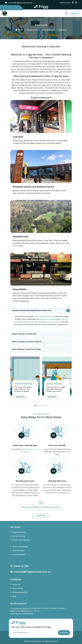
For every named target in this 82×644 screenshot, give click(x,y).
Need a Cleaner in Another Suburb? (27, 342)
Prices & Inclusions (20, 592)
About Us (16, 584)
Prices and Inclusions (53, 322)
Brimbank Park (20, 237)
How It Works (18, 588)
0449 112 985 (21, 566)
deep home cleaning (48, 319)
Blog (14, 596)
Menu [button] (5, 14)
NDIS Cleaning (18, 551)
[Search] (66, 14)
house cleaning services (43, 317)
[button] (35, 406)
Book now (76, 14)
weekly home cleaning (32, 322)
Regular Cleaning (19, 532)
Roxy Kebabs (19, 289)
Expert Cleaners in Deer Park (24, 334)
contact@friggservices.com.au (20, 3)
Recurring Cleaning (20, 547)
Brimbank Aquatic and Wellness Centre (33, 187)
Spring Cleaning (19, 536)
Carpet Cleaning (19, 555)
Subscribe (64, 633)
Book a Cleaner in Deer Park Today (26, 349)
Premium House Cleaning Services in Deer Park (32, 310)
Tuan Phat (18, 137)
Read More (20, 397)
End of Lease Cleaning (21, 540)
